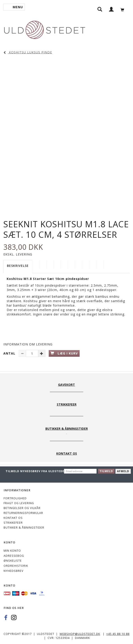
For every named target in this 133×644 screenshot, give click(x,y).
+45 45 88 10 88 (118, 634)
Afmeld (123, 471)
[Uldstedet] (44, 29)
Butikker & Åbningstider (24, 528)
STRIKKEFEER (13, 523)
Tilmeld (106, 471)
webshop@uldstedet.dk (80, 634)
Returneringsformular (23, 513)
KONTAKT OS (13, 518)
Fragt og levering (19, 503)
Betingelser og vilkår (22, 508)
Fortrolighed (15, 498)
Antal (10, 353)
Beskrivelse (18, 266)
